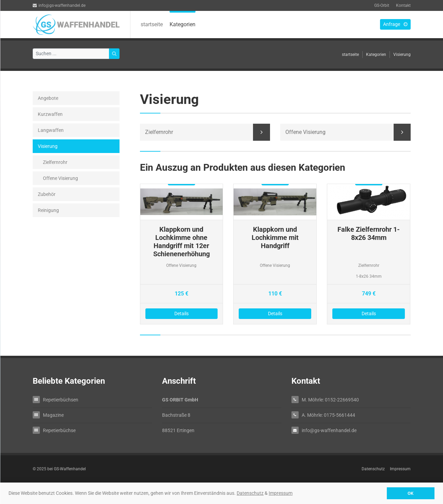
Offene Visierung (60, 178)
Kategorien (183, 24)
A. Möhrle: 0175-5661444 (328, 415)
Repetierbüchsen (61, 400)
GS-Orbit (382, 5)
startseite (152, 24)
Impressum (281, 493)
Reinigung (48, 210)
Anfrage (395, 24)
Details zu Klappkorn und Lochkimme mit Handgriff (275, 254)
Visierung (402, 55)
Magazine (53, 415)
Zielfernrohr (55, 162)
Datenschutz (250, 493)
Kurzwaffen (50, 114)
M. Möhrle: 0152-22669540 (330, 400)
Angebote (48, 98)
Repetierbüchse (59, 430)
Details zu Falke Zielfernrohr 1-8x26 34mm (369, 254)
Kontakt (403, 5)
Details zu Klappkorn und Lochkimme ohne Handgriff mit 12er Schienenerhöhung (182, 254)
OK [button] (410, 493)
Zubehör (47, 194)
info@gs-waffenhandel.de (59, 5)
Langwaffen (51, 130)
